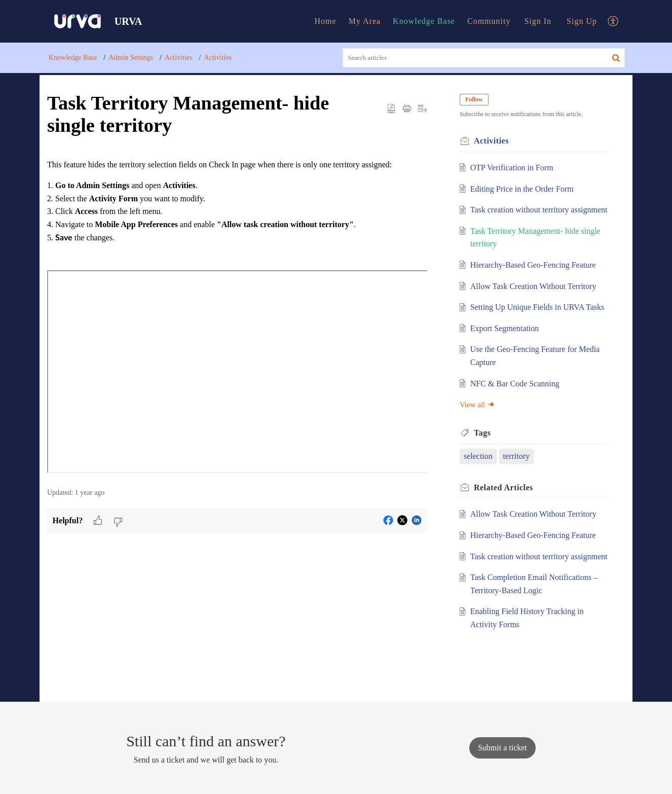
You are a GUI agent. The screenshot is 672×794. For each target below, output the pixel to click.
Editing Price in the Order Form (522, 189)
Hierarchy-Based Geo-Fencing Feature (533, 265)
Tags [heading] (482, 433)
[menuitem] (326, 21)
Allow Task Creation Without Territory (533, 286)
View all (477, 405)
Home (326, 21)
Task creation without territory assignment (539, 210)
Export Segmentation (505, 328)
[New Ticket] (502, 748)
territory (516, 456)
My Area (365, 21)
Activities (178, 58)
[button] (613, 22)
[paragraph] (237, 318)
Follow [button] (474, 99)
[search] (484, 58)
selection (478, 456)
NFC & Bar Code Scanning (515, 384)
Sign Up (582, 21)
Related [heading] (503, 488)
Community (489, 21)
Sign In (538, 21)
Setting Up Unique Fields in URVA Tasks (537, 307)
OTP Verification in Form (512, 168)
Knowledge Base (424, 21)
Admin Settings (131, 58)
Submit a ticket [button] (502, 748)
